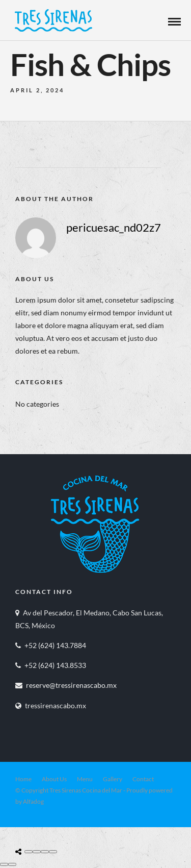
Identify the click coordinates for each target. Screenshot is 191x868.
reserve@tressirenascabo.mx (71, 685)
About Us (54, 779)
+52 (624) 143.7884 (55, 645)
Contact (143, 779)
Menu (85, 779)
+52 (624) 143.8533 (55, 665)
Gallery (113, 779)
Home (23, 779)
